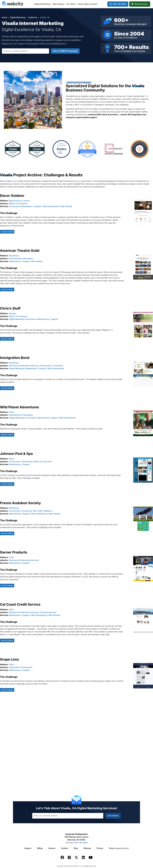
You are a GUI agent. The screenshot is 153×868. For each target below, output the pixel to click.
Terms (119, 848)
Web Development (51, 206)
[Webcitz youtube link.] (91, 857)
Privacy (100, 848)
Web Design (58, 4)
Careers (52, 848)
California (33, 17)
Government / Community (52, 366)
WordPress (14, 256)
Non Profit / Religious (43, 511)
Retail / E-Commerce (18, 204)
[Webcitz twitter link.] (76, 857)
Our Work (71, 4)
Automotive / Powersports (21, 667)
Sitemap (87, 848)
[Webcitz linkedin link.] (83, 857)
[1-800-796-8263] (118, 4)
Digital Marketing (42, 4)
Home (5, 17)
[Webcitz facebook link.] (62, 857)
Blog (87, 4)
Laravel (26, 201)
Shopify (12, 313)
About (81, 4)
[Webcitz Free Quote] (140, 4)
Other (12, 412)
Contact (94, 4)
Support (28, 848)
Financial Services (48, 612)
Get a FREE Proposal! (65, 51)
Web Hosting (66, 206)
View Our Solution (7, 232)
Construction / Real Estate (21, 462)
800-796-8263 (81, 843)
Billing (40, 848)
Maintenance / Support (31, 206)
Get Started (113, 816)
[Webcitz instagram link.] (69, 857)
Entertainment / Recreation (21, 258)
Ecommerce (15, 206)
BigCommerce (15, 201)
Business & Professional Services (24, 366)
